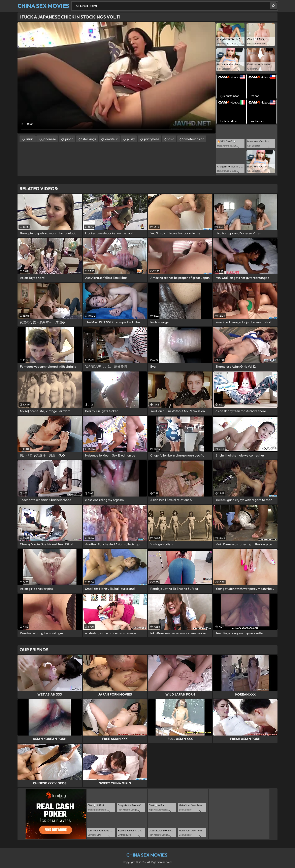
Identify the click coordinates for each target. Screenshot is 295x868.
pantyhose (152, 139)
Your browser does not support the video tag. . (117, 78)
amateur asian (194, 139)
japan (69, 139)
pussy (131, 139)
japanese (49, 139)
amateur (111, 139)
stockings (89, 139)
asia (171, 139)
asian (30, 139)
